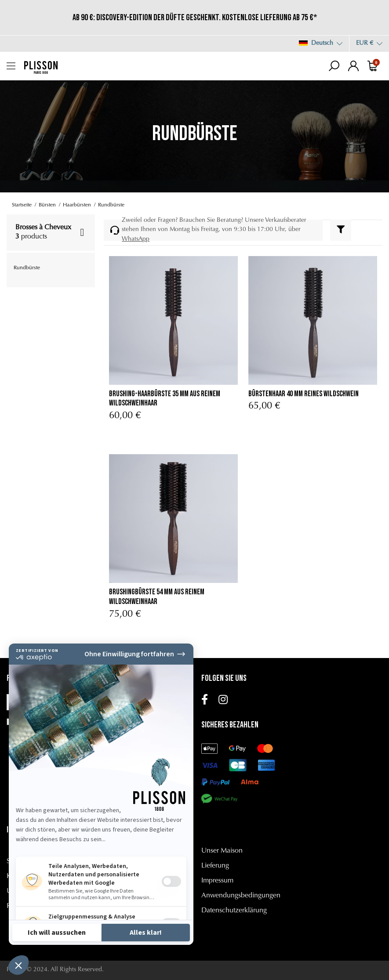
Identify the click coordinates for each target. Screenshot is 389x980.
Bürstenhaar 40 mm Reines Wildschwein (304, 394)
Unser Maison (222, 851)
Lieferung (215, 866)
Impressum (217, 881)
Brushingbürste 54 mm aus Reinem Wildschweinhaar (157, 597)
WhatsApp (136, 239)
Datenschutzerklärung (234, 911)
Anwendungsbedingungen (241, 896)
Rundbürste (27, 268)
